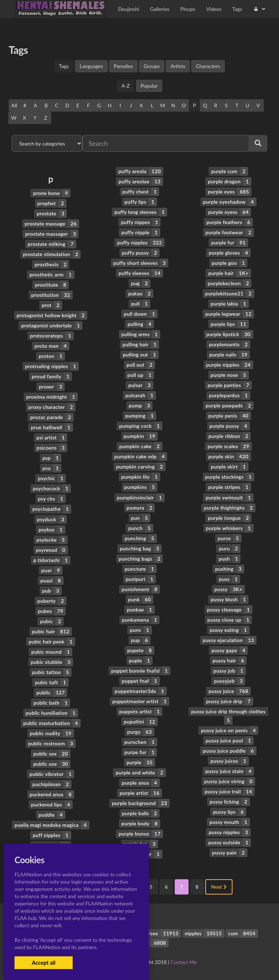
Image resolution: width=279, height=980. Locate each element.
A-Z (126, 86)
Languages (91, 66)
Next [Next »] (219, 886)
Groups (152, 66)
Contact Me (183, 962)
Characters (208, 66)
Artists (178, 66)
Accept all (43, 963)
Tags (64, 66)
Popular (149, 86)
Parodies (123, 66)
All (14, 105)
